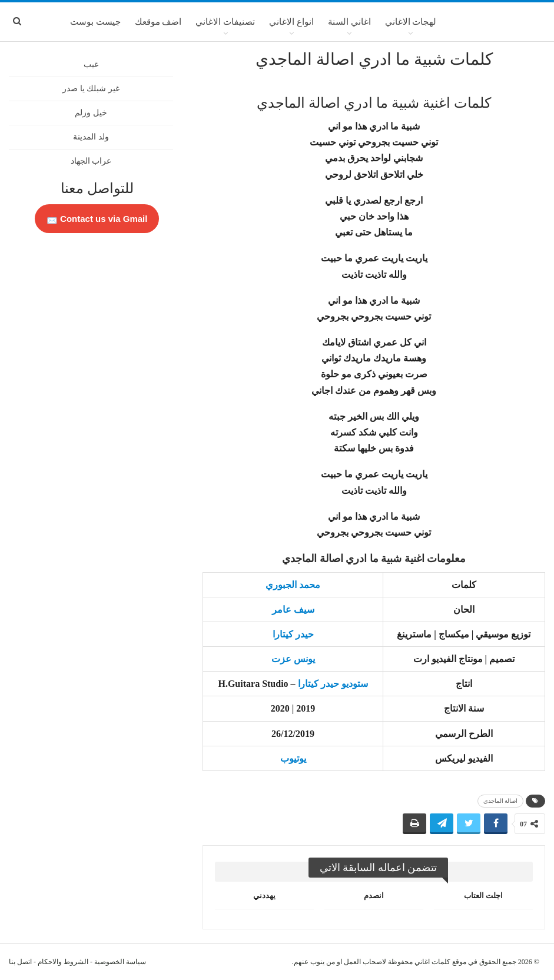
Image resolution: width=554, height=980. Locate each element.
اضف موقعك (158, 22)
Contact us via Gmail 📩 (97, 219)
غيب (91, 64)
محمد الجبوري (293, 585)
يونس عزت (293, 659)
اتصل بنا (20, 962)
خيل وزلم (91, 113)
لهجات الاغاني (411, 22)
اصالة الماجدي (501, 801)
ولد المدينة (91, 137)
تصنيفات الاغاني (225, 22)
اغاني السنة (349, 22)
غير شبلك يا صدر (91, 89)
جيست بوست (95, 22)
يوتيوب (293, 758)
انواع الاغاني (291, 22)
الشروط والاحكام (63, 962)
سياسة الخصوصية (120, 962)
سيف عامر (293, 609)
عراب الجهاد (91, 161)
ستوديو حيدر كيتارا (333, 684)
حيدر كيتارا (293, 634)
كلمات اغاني (432, 962)
